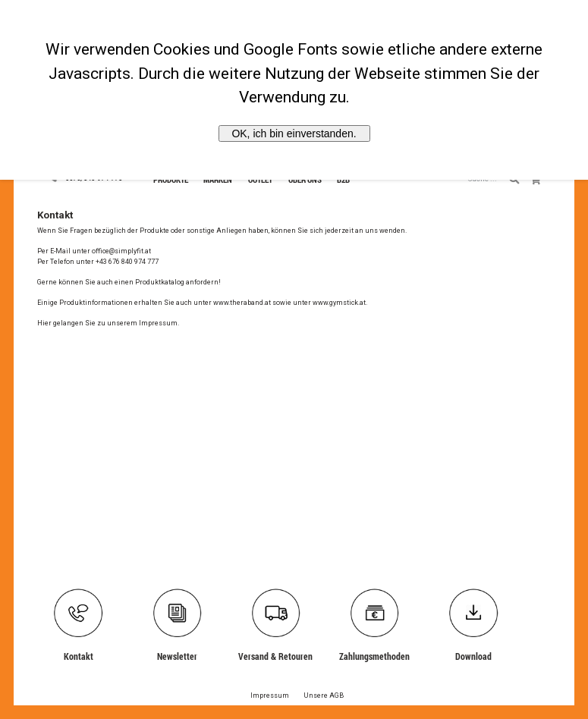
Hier (44, 323)
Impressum (158, 323)
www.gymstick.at (339, 303)
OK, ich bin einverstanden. (294, 133)
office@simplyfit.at (121, 251)
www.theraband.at (242, 303)
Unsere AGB (324, 695)
